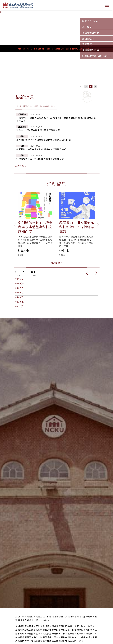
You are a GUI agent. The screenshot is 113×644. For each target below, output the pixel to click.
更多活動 (56, 263)
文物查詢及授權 (91, 50)
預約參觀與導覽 (91, 33)
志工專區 (87, 27)
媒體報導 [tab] (45, 106)
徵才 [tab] (53, 106)
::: (1, 12)
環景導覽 (87, 44)
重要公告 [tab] (27, 106)
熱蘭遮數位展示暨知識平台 (97, 56)
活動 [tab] (36, 106)
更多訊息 (21, 166)
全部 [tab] (19, 106)
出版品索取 (88, 39)
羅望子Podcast (91, 21)
